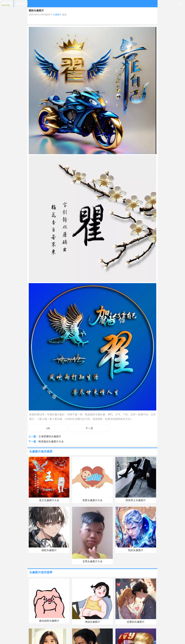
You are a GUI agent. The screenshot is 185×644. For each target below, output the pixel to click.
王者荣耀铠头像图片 (50, 436)
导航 (180, 4)
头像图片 (21, 4)
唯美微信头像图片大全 (51, 441)
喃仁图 (7, 4)
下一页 (89, 428)
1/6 (48, 428)
